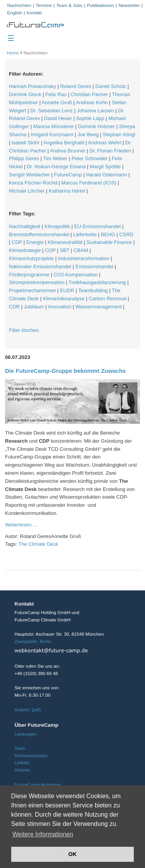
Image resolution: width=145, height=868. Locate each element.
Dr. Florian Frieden (110, 151)
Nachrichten (19, 5)
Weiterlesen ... (21, 525)
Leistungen (26, 734)
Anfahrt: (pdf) (28, 710)
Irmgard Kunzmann (52, 135)
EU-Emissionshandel (98, 226)
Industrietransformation (84, 258)
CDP (17, 242)
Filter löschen (24, 330)
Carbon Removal (107, 299)
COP (50, 250)
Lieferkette (85, 234)
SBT (65, 250)
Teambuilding (93, 290)
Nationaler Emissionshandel (40, 266)
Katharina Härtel (67, 191)
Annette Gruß (57, 102)
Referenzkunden (31, 755)
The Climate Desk (38, 544)
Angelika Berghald (64, 143)
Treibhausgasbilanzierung (97, 282)
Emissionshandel (94, 266)
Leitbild (22, 762)
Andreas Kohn (92, 102)
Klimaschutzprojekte (31, 258)
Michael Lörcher (27, 191)
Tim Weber (55, 158)
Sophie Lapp (90, 118)
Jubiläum (34, 307)
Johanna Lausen (96, 111)
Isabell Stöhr (26, 143)
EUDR (67, 290)
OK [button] (73, 854)
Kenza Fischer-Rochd (33, 183)
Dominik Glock (25, 94)
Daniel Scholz (111, 86)
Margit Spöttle (105, 167)
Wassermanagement (98, 307)
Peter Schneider (90, 158)
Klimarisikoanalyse (64, 299)
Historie (22, 770)
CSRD (126, 234)
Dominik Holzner (96, 126)
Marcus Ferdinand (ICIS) (89, 183)
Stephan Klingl (119, 135)
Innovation (60, 307)
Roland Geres (76, 86)
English (15, 13)
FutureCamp (68, 175)
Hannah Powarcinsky (32, 86)
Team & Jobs (70, 5)
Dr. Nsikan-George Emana (56, 167)
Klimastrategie (25, 250)
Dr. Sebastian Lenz (51, 111)
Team (20, 748)
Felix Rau (56, 94)
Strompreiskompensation (37, 282)
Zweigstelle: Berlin (33, 641)
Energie (35, 242)
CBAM (81, 250)
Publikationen (101, 5)
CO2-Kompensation (75, 275)
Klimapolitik (57, 226)
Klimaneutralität (65, 242)
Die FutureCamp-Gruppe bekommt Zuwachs (65, 371)
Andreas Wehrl (105, 143)
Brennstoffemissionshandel (39, 234)
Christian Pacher (89, 94)
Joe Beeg (88, 135)
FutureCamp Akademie (38, 784)
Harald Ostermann (106, 175)
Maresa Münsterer (54, 126)
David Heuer (58, 118)
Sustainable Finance (109, 242)
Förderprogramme (29, 275)
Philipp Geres (24, 158)
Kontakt (34, 13)
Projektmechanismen (32, 290)
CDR (14, 307)
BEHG (108, 234)
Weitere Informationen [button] (43, 834)
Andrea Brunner (68, 151)
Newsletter (129, 5)
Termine (44, 5)
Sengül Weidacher (29, 175)
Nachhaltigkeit (25, 226)
